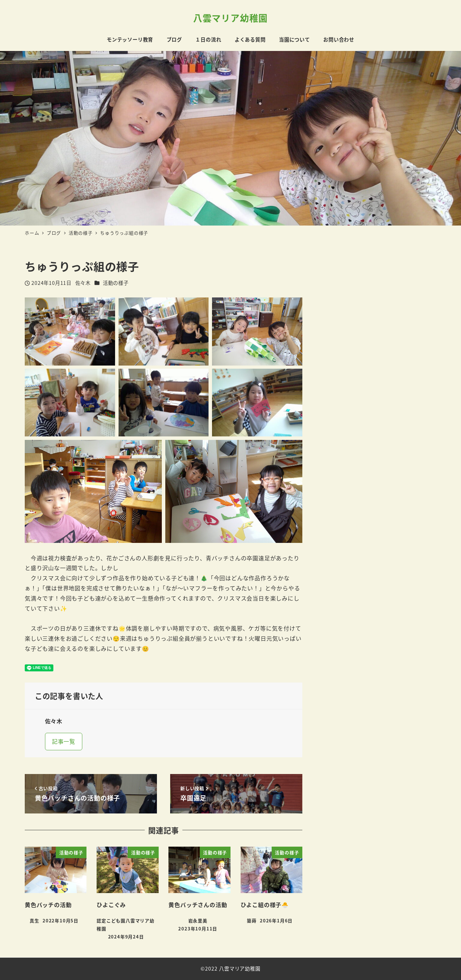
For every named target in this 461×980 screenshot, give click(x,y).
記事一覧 (64, 741)
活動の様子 (116, 283)
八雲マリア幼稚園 (230, 18)
